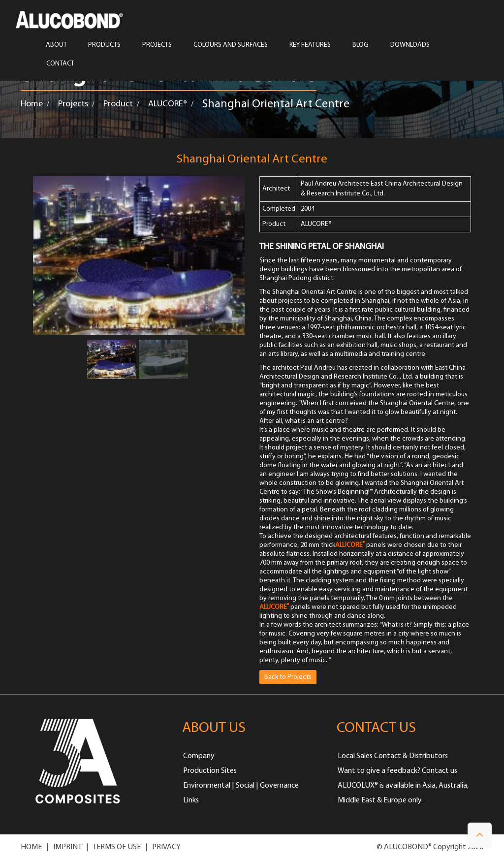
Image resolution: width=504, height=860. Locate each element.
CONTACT (60, 64)
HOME (31, 847)
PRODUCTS (104, 45)
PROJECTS (157, 45)
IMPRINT (67, 847)
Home (32, 104)
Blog (361, 45)
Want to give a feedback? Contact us (397, 771)
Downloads (410, 45)
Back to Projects (288, 677)
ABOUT (56, 45)
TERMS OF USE (117, 847)
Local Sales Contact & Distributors (393, 756)
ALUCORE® (168, 104)
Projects (73, 104)
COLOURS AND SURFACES (231, 45)
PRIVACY (166, 847)
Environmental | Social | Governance (241, 786)
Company (199, 756)
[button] (480, 835)
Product (118, 104)
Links (191, 800)
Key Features (310, 45)
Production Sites (210, 771)
